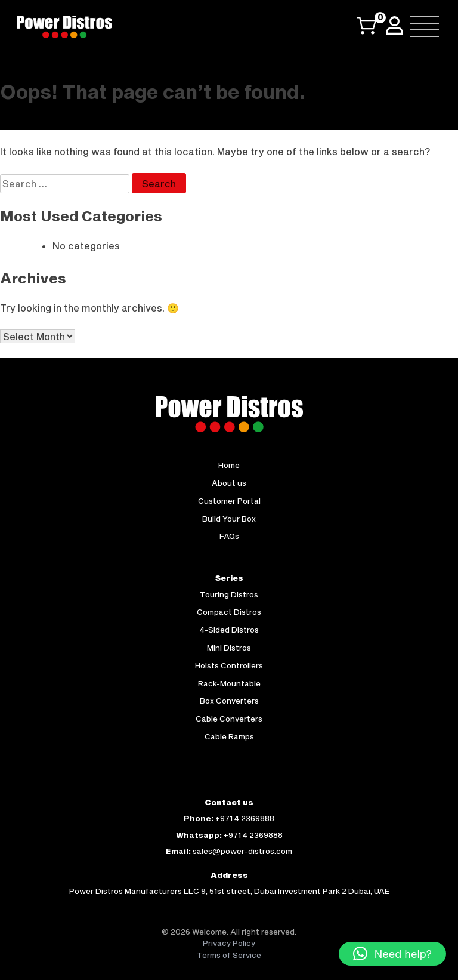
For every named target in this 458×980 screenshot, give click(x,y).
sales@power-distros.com (242, 851)
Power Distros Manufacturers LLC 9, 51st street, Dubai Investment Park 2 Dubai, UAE (229, 891)
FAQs (229, 536)
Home (229, 465)
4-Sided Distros (229, 630)
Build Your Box (229, 519)
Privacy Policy (229, 943)
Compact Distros (229, 612)
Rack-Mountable (229, 683)
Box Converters (229, 701)
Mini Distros (229, 648)
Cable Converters (229, 719)
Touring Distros (229, 594)
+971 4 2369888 (245, 818)
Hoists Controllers (229, 665)
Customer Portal (229, 501)
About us (229, 483)
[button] (392, 954)
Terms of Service (229, 955)
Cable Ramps (229, 736)
